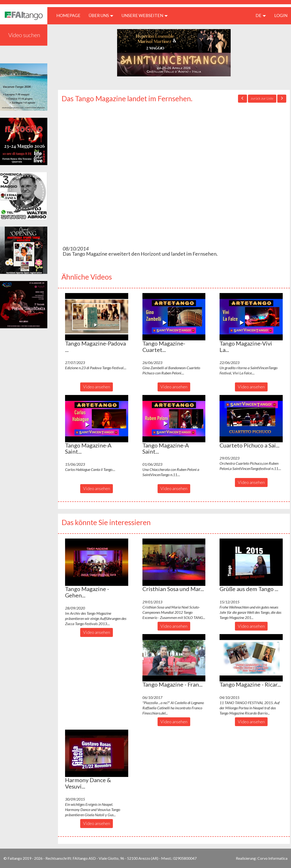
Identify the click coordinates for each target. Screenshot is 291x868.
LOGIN (281, 15)
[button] (97, 317)
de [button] (261, 15)
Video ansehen (97, 387)
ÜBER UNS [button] (101, 15)
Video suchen (24, 35)
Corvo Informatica (272, 858)
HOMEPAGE (70, 15)
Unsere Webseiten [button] (145, 15)
